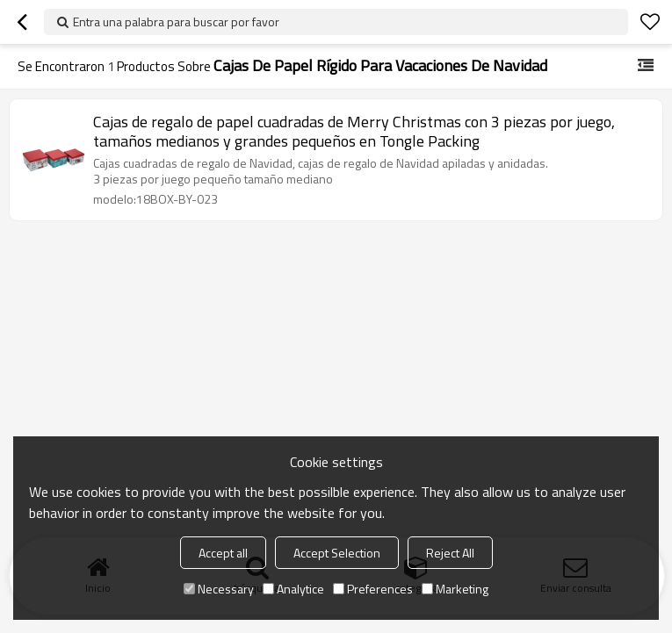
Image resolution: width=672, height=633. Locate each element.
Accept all (223, 553)
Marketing (455, 589)
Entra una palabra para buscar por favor (176, 22)
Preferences (373, 589)
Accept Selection (337, 553)
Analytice (293, 589)
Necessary (219, 589)
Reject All (450, 553)
